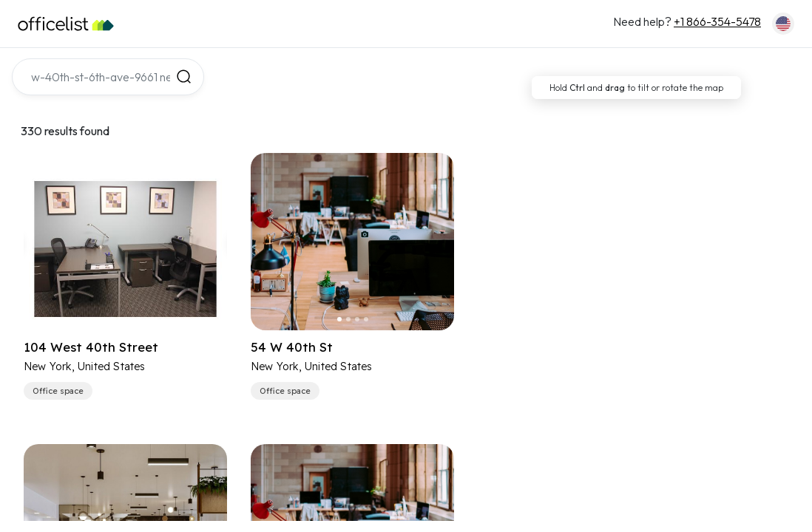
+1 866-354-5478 (717, 21)
